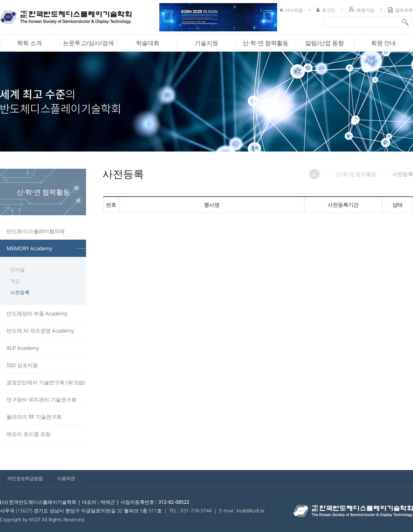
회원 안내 (383, 43)
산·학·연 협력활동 (266, 43)
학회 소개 (30, 43)
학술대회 (148, 43)
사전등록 (20, 292)
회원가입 (362, 10)
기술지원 (206, 43)
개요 (15, 281)
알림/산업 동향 (325, 43)
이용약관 (66, 478)
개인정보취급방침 (25, 478)
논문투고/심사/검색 (88, 43)
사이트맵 (292, 10)
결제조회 (401, 10)
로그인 (326, 10)
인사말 (18, 269)
